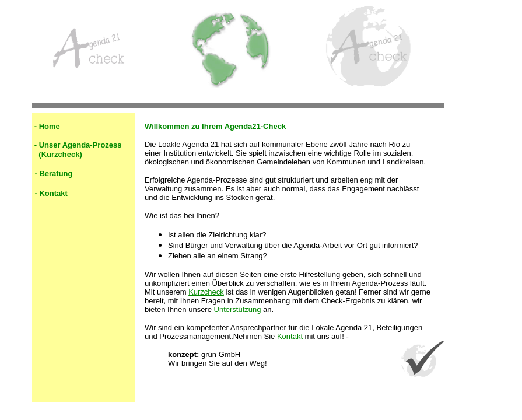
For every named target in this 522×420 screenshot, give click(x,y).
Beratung (56, 174)
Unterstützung (238, 309)
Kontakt (53, 193)
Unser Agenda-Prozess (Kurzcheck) (77, 150)
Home (50, 126)
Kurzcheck (206, 292)
